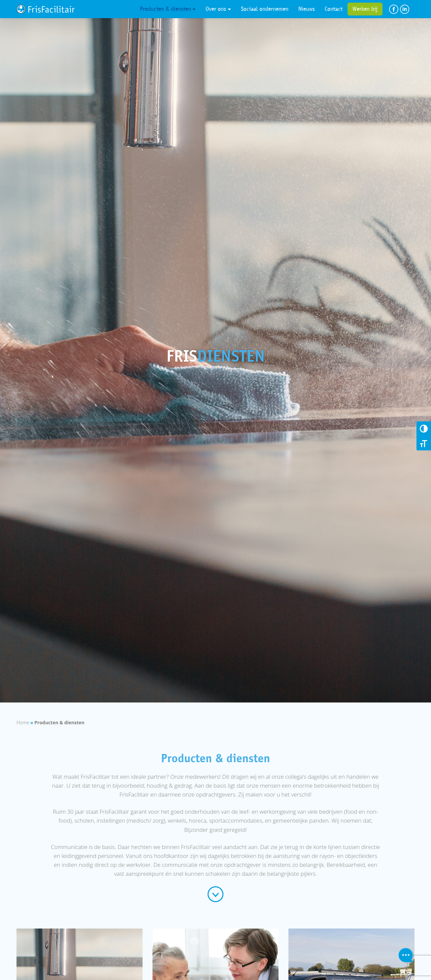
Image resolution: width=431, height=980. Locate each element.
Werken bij (365, 9)
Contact (334, 9)
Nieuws (307, 9)
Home (23, 722)
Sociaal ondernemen (265, 9)
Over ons (216, 9)
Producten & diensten (166, 9)
